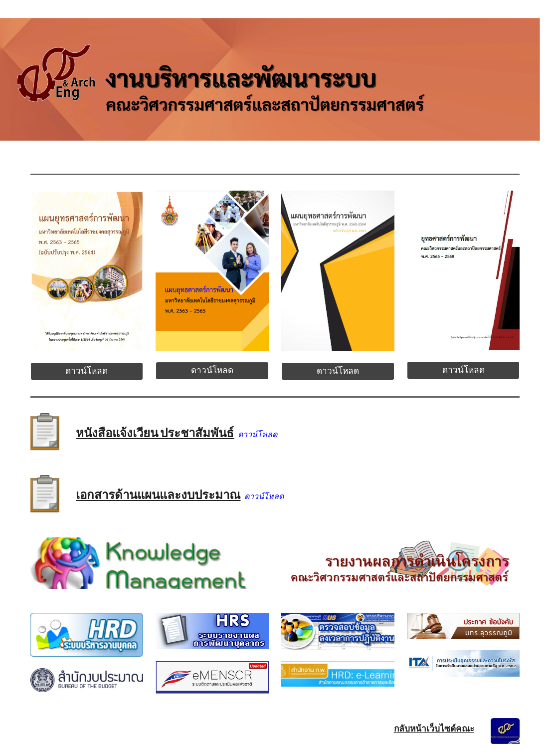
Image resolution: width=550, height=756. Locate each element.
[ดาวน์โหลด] (87, 372)
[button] (538, 14)
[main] (212, 431)
